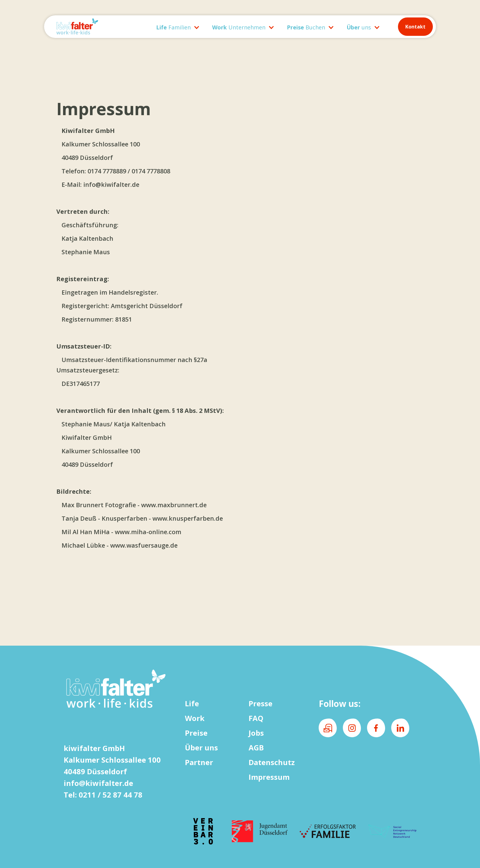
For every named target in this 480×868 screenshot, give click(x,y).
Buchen (306, 27)
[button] (175, 27)
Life (192, 703)
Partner (199, 762)
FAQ (256, 718)
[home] (99, 27)
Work (195, 718)
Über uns (201, 747)
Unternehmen (239, 27)
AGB (256, 747)
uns (359, 27)
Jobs (256, 733)
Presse (261, 703)
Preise (196, 733)
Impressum (269, 777)
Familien (173, 27)
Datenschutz (272, 762)
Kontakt (415, 27)
